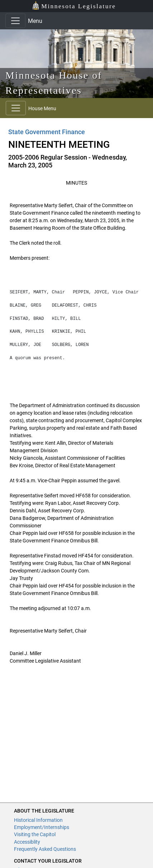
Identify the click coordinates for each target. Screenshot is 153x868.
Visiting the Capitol (35, 834)
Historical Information (38, 820)
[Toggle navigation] (15, 21)
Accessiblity (27, 842)
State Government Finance (47, 132)
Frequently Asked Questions (45, 849)
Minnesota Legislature (74, 6)
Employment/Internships (42, 827)
